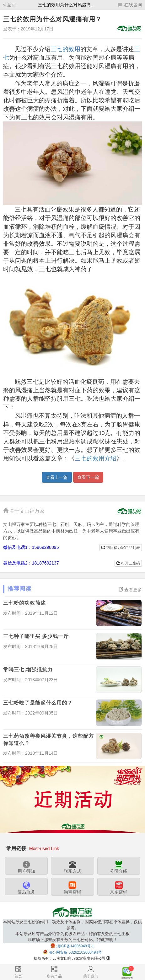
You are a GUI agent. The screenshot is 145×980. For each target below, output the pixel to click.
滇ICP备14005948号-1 (75, 946)
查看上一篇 (57, 477)
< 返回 (9, 5)
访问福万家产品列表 (121, 548)
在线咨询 (130, 5)
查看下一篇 (88, 477)
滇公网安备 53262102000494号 (75, 952)
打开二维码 (128, 563)
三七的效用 (65, 49)
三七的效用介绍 (96, 458)
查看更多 (130, 590)
